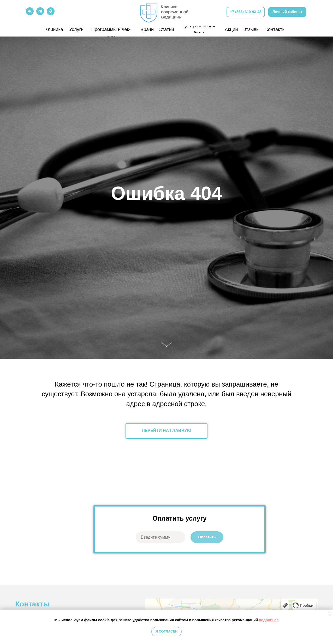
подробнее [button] (269, 620)
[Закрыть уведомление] (329, 613)
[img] (166, 12)
